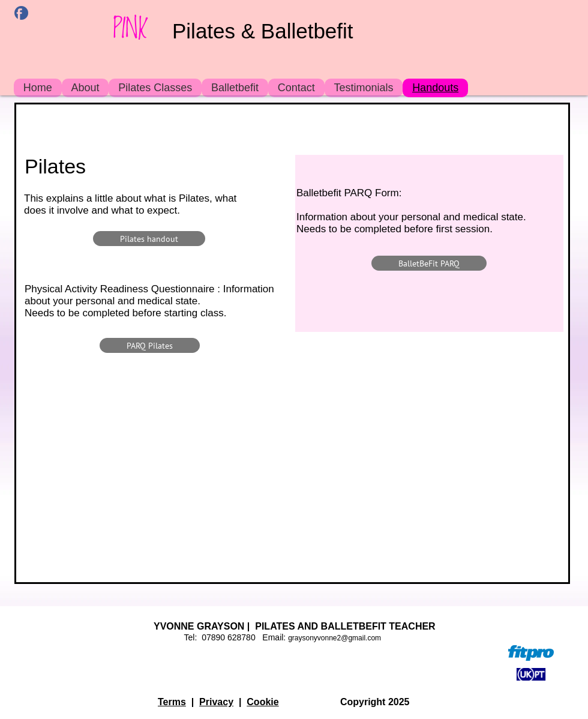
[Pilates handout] (149, 239)
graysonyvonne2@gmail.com (334, 638)
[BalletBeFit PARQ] (429, 263)
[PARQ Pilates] (150, 345)
